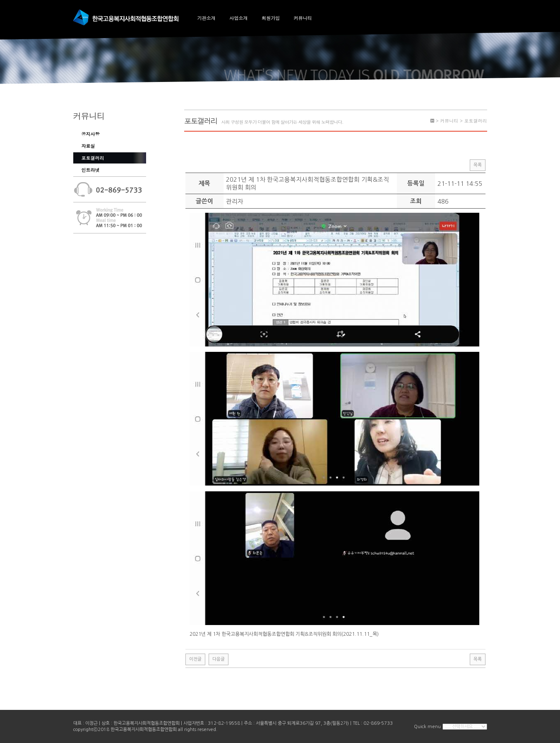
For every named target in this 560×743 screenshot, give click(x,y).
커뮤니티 (303, 18)
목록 (478, 165)
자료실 (88, 146)
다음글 (219, 659)
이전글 (195, 659)
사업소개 (238, 18)
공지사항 (91, 134)
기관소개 (207, 18)
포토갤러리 (93, 158)
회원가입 (271, 18)
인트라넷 (91, 170)
